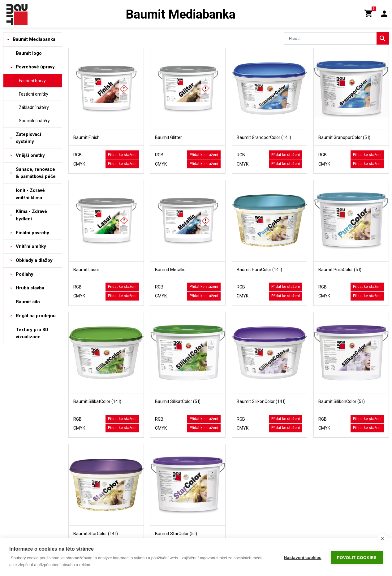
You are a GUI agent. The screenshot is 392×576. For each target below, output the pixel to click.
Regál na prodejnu (36, 316)
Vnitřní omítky (31, 246)
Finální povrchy (32, 233)
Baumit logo (29, 53)
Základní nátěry (34, 107)
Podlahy (25, 274)
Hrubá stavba (30, 288)
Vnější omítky (30, 155)
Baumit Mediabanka (34, 39)
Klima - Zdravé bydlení (31, 215)
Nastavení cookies (303, 557)
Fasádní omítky (34, 94)
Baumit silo (28, 302)
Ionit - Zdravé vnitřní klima (30, 194)
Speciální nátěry (34, 121)
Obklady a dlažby (34, 260)
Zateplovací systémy (28, 138)
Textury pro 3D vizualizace (32, 333)
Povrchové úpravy (35, 67)
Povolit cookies (357, 557)
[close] (382, 538)
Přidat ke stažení (122, 155)
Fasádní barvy (32, 81)
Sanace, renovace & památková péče (36, 173)
